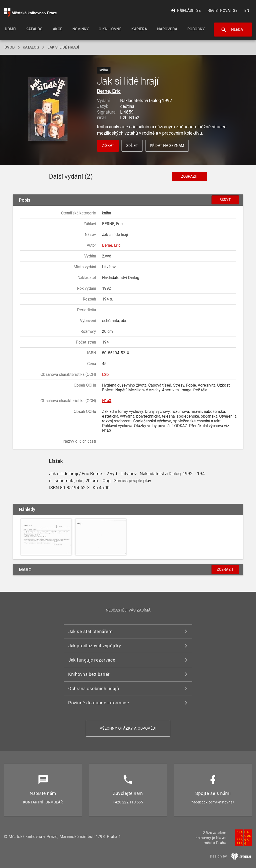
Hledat (233, 30)
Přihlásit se (186, 11)
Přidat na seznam (167, 146)
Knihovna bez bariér (89, 674)
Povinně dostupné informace (99, 703)
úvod (10, 47)
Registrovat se (223, 11)
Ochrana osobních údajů (94, 688)
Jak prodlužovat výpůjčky (95, 646)
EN (247, 11)
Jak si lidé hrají (63, 47)
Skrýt (225, 200)
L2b (105, 374)
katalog (31, 47)
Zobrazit (189, 176)
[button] (48, 109)
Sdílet (132, 146)
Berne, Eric (109, 91)
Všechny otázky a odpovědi (128, 728)
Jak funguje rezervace (92, 660)
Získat (108, 146)
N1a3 (107, 401)
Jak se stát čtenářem (90, 631)
